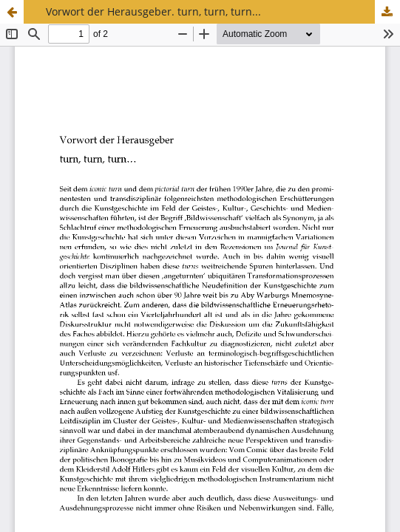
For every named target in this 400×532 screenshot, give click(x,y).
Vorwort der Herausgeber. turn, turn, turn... (153, 11)
